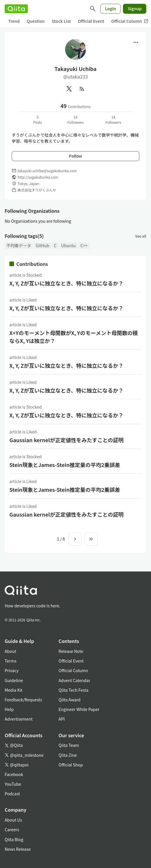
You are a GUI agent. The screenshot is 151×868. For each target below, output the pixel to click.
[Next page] (75, 539)
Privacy (12, 670)
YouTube (13, 784)
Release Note (71, 651)
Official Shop (71, 765)
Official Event (91, 21)
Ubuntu (68, 245)
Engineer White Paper (79, 709)
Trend (14, 21)
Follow (75, 156)
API (62, 719)
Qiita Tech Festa (73, 690)
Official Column (73, 670)
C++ (84, 245)
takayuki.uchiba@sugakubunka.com (47, 171)
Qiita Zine (68, 755)
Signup (135, 8)
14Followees (75, 120)
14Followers (113, 120)
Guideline (14, 680)
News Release (18, 849)
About (10, 651)
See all (141, 236)
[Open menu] (136, 42)
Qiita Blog (14, 839)
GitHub (42, 245)
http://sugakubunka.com (38, 177)
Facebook (14, 774)
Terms (11, 661)
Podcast (12, 794)
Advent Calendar (74, 680)
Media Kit (14, 690)
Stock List (61, 21)
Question (36, 21)
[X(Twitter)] (69, 89)
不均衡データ (19, 245)
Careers (12, 829)
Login (111, 8)
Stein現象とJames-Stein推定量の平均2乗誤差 (65, 465)
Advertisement (19, 719)
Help (9, 709)
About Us (13, 820)
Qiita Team (69, 745)
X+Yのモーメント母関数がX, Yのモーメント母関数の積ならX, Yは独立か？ (74, 337)
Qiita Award (70, 700)
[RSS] (82, 89)
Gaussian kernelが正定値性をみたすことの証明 (66, 440)
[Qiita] (16, 9)
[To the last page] (91, 539)
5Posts (38, 120)
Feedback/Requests (23, 700)
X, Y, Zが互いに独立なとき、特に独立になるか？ (66, 283)
